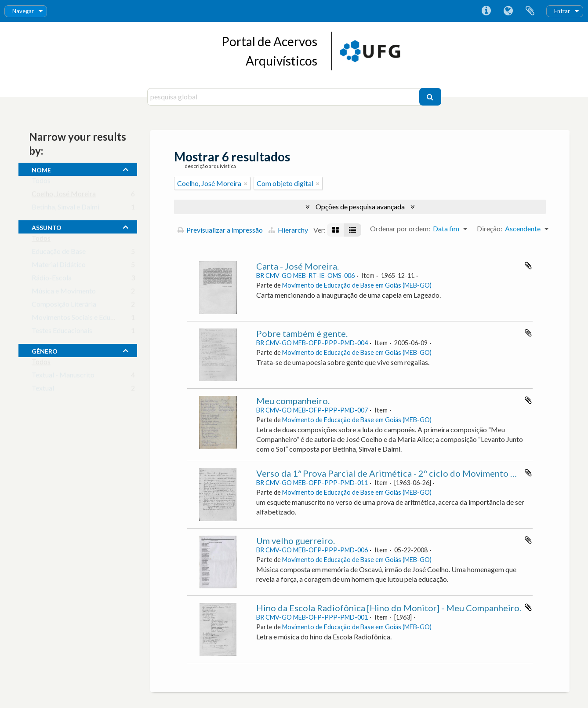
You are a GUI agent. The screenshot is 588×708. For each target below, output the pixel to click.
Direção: (490, 228)
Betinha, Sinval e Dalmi (65, 209)
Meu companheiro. (293, 401)
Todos (41, 182)
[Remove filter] (246, 183)
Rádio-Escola (52, 279)
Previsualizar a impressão (220, 230)
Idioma (508, 11)
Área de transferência (530, 11)
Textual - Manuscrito (63, 377)
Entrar (562, 11)
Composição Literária (64, 306)
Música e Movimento (64, 293)
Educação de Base (59, 253)
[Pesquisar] (430, 97)
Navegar (23, 11)
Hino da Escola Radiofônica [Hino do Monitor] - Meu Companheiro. (389, 608)
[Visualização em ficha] (336, 230)
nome (41, 169)
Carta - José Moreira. (298, 266)
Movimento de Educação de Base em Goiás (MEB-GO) (357, 285)
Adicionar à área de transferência (528, 266)
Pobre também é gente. (302, 333)
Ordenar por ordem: (400, 228)
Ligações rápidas (486, 11)
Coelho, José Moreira (64, 195)
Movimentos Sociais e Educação (80, 319)
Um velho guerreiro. (296, 540)
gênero (45, 350)
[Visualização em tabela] (352, 230)
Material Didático (59, 266)
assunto (47, 226)
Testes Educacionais (62, 332)
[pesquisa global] (284, 97)
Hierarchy (288, 230)
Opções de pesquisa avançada (360, 206)
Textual (43, 390)
